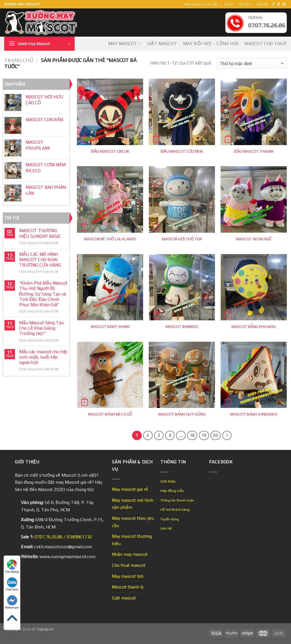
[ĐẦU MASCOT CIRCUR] (110, 112)
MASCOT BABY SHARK (110, 327)
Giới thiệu (168, 481)
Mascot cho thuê (266, 44)
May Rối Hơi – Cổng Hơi (211, 44)
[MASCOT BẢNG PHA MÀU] (254, 287)
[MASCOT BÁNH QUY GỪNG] (182, 375)
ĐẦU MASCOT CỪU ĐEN (182, 151)
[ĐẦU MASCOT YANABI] (254, 112)
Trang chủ (19, 60)
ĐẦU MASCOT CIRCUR (110, 151)
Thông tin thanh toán (177, 500)
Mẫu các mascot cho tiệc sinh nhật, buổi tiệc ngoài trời (44, 357)
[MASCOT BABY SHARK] (110, 287)
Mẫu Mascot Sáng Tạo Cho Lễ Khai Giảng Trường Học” (42, 328)
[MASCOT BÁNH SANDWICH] (254, 375)
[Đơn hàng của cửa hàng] (252, 63)
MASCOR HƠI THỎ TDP (182, 239)
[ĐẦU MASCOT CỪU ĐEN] (182, 112)
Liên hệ (262, 4)
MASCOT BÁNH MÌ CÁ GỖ (110, 414)
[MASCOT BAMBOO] (182, 287)
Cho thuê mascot (129, 565)
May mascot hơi (128, 576)
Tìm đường (12, 566)
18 (192, 435)
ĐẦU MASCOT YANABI (254, 151)
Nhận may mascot (130, 554)
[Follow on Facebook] (273, 4)
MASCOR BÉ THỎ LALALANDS (110, 239)
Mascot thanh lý (128, 587)
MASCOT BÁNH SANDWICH (254, 414)
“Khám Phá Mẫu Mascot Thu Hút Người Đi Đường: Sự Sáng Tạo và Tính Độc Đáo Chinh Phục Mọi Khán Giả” (43, 294)
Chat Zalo (12, 584)
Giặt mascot (162, 44)
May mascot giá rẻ (130, 489)
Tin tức (244, 4)
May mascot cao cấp (201, 4)
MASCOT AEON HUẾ (254, 239)
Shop (228, 4)
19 (204, 435)
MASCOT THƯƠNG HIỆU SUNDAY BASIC (40, 233)
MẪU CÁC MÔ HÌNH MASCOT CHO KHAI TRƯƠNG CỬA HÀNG (40, 260)
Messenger (12, 602)
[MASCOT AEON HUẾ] (254, 199)
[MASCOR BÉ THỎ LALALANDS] (110, 199)
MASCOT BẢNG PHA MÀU (254, 327)
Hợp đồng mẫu (172, 491)
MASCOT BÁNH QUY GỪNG (182, 414)
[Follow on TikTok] (279, 4)
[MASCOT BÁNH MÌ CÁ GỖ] (110, 375)
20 (216, 435)
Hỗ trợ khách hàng (175, 509)
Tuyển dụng (170, 519)
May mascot (125, 44)
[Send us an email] (284, 4)
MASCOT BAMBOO (182, 327)
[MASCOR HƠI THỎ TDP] (182, 199)
